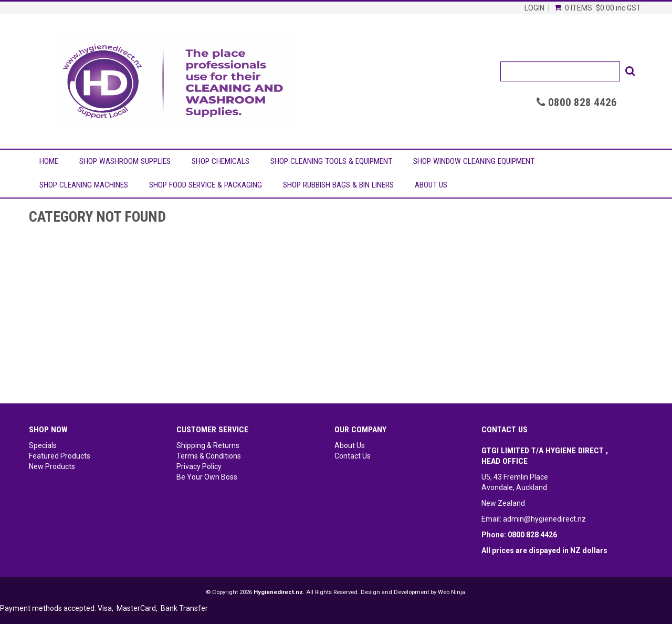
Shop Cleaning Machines (84, 185)
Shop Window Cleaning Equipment (474, 161)
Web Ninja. (452, 592)
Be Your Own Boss (207, 477)
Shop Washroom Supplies (125, 161)
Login (534, 8)
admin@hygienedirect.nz (544, 519)
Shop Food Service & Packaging (206, 185)
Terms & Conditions (209, 456)
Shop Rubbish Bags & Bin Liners (338, 185)
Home (49, 161)
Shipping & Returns (208, 445)
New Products (52, 466)
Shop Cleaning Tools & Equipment (331, 161)
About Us (431, 185)
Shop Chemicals (220, 161)
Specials (43, 445)
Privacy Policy (199, 466)
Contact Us (353, 456)
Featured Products (60, 456)
